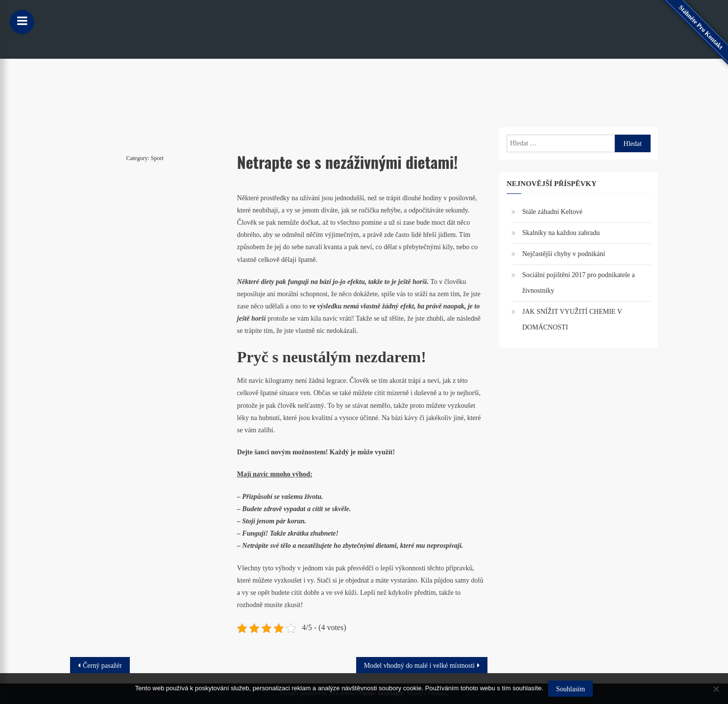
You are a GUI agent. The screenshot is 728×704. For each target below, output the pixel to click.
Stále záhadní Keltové (552, 212)
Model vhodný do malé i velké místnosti (419, 666)
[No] (716, 689)
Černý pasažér (102, 666)
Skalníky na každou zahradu (561, 233)
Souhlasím (570, 689)
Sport (157, 158)
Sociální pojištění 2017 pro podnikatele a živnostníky (579, 283)
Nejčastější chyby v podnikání (564, 254)
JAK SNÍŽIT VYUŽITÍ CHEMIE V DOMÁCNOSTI (572, 319)
